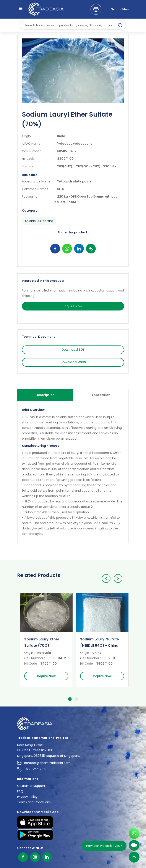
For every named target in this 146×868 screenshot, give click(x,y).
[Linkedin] (47, 857)
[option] (45, 640)
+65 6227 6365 (32, 769)
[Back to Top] (134, 858)
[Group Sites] (117, 9)
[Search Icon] (120, 26)
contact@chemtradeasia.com (44, 763)
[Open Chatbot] (134, 847)
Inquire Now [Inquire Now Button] (73, 306)
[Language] (96, 9)
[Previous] (106, 578)
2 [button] (76, 700)
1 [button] (70, 700)
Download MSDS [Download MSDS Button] (73, 362)
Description (45, 395)
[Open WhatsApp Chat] (134, 835)
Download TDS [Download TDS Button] (73, 350)
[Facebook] (23, 857)
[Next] (118, 578)
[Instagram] (35, 857)
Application (101, 395)
